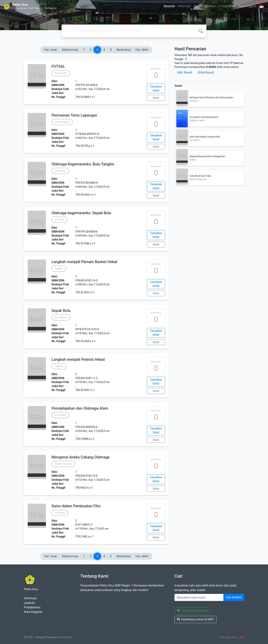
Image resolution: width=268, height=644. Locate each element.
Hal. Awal (51, 50)
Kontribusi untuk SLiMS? (195, 619)
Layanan (30, 603)
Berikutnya (124, 50)
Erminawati (60, 415)
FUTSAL (58, 66)
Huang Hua (60, 171)
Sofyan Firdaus (62, 122)
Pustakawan (227, 6)
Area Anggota (247, 6)
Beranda (169, 6)
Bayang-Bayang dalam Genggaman (207, 156)
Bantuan (210, 6)
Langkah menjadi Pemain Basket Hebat (85, 262)
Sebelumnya (70, 50)
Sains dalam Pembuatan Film (76, 506)
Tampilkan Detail (156, 89)
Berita (198, 6)
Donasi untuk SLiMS (193, 611)
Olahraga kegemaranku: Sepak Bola (81, 213)
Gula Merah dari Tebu (200, 176)
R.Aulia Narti (61, 73)
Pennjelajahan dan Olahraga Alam (80, 408)
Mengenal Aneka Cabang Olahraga (81, 457)
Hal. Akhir (142, 50)
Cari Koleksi (234, 597)
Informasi (184, 6)
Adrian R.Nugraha (63, 464)
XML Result (185, 73)
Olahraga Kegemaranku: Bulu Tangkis (83, 164)
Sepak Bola (61, 311)
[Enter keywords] (199, 597)
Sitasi (156, 98)
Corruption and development (204, 117)
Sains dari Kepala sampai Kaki (205, 137)
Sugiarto (59, 269)
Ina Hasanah (61, 317)
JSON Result (205, 73)
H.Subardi (60, 220)
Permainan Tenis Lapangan (74, 115)
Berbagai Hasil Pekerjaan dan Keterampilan (211, 97)
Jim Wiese (60, 513)
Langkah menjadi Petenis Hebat (78, 359)
